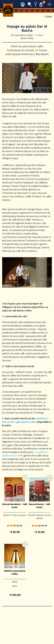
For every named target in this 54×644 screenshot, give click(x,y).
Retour (49, 16)
